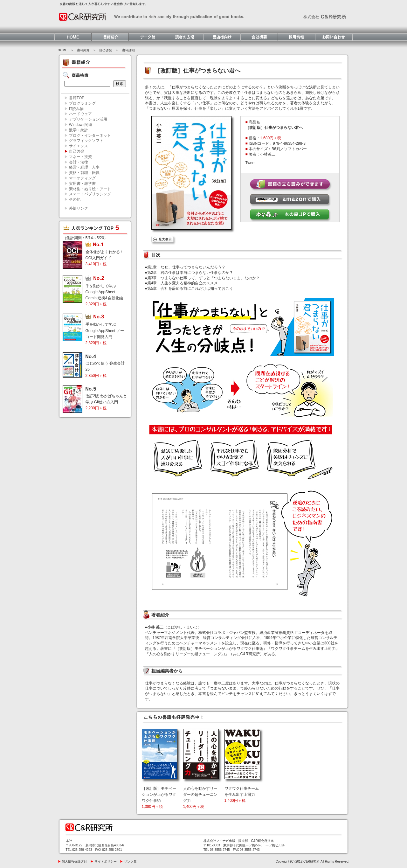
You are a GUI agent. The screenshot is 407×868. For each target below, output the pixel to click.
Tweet (251, 163)
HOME (63, 50)
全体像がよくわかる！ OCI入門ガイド (107, 258)
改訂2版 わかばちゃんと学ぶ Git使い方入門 (106, 402)
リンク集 (128, 861)
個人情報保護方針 (73, 861)
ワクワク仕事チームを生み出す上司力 (242, 795)
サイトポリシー (103, 861)
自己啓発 (106, 50)
